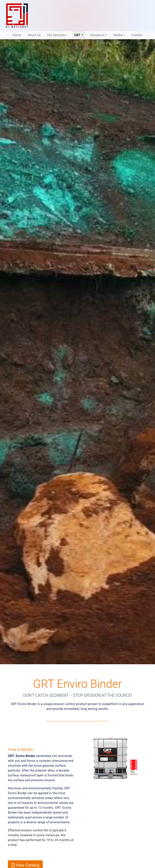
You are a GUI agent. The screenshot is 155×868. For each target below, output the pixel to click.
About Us (34, 35)
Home (17, 35)
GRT (80, 35)
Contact (137, 35)
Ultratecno (97, 35)
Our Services (56, 35)
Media (118, 35)
